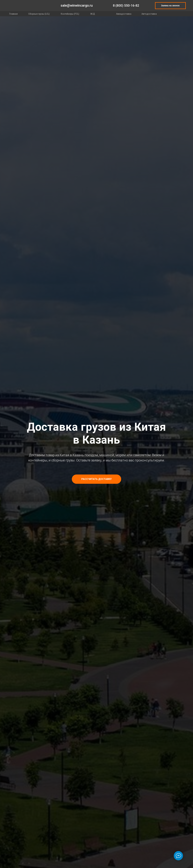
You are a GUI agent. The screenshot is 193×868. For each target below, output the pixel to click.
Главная (13, 14)
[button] (97, 479)
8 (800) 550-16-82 (126, 6)
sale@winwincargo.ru (77, 5)
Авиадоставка (124, 14)
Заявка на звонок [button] (170, 6)
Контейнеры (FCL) (70, 14)
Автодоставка (149, 14)
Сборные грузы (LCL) (39, 14)
